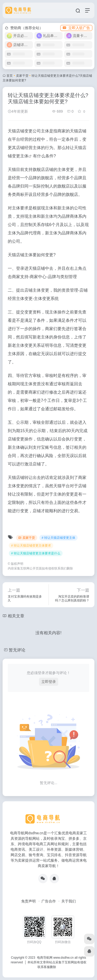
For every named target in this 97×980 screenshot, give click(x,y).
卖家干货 (22, 76)
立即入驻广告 (76, 28)
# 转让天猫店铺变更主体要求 (31, 546)
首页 (10, 76)
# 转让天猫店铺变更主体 (58, 538)
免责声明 (28, 901)
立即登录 (49, 682)
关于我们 (69, 901)
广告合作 (49, 901)
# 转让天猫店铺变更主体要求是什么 (36, 553)
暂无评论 (17, 650)
